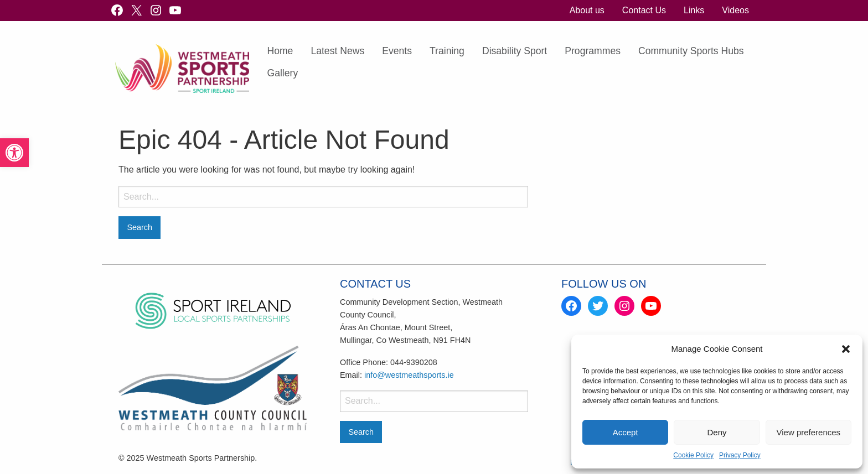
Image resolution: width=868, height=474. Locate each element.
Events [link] (397, 51)
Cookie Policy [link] (693, 455)
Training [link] (447, 51)
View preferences (809, 432)
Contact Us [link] (644, 10)
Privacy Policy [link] (740, 455)
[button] (846, 349)
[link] (14, 153)
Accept (626, 432)
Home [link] (280, 51)
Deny (717, 432)
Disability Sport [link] (515, 51)
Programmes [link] (593, 51)
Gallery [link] (282, 73)
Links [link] (694, 10)
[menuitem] (587, 11)
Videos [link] (735, 10)
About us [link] (587, 10)
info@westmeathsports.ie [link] (409, 375)
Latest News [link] (337, 51)
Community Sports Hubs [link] (691, 51)
